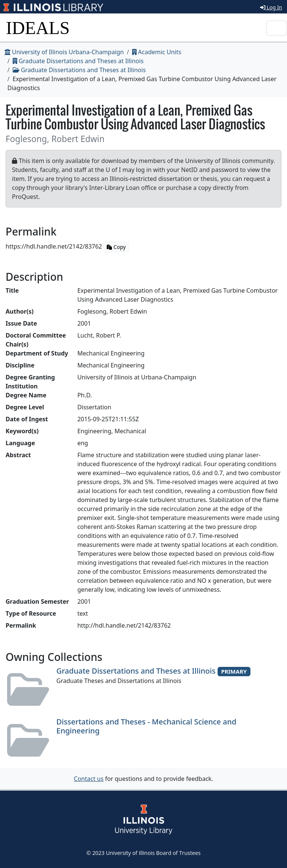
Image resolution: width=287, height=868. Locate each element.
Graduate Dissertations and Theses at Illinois (78, 61)
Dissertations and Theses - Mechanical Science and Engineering (146, 726)
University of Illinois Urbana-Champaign (64, 52)
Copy (116, 247)
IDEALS (38, 28)
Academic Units (157, 52)
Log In (271, 7)
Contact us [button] (89, 779)
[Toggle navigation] (277, 28)
